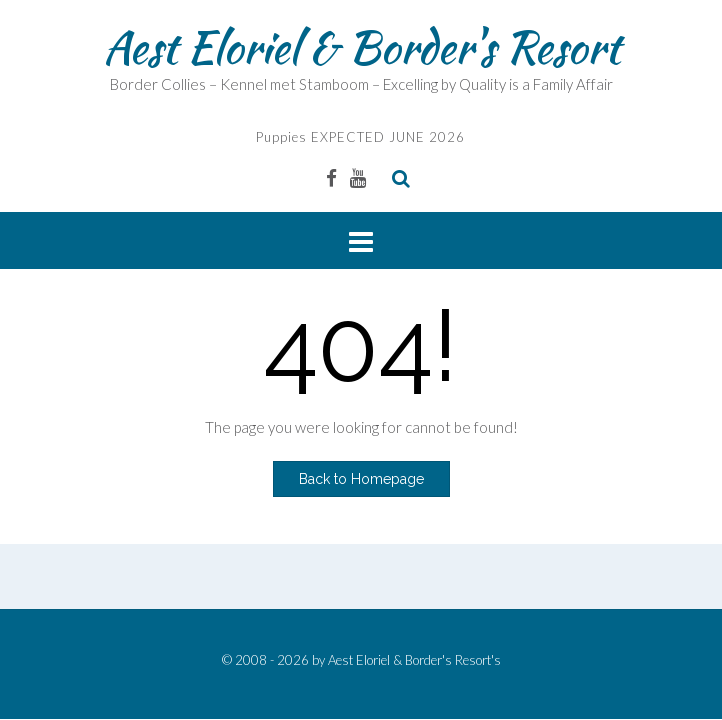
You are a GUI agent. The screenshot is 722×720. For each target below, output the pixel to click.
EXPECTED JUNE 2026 (386, 137)
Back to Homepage (361, 479)
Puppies (281, 137)
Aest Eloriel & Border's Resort (361, 47)
